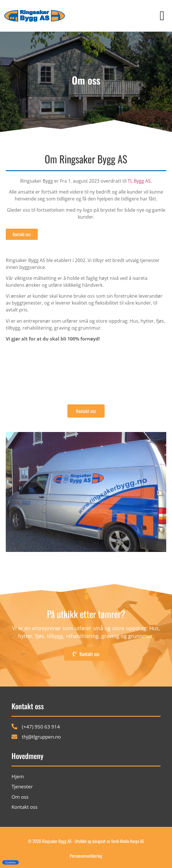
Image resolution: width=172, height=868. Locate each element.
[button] (162, 16)
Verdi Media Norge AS (127, 841)
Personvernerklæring (86, 856)
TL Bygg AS (139, 181)
